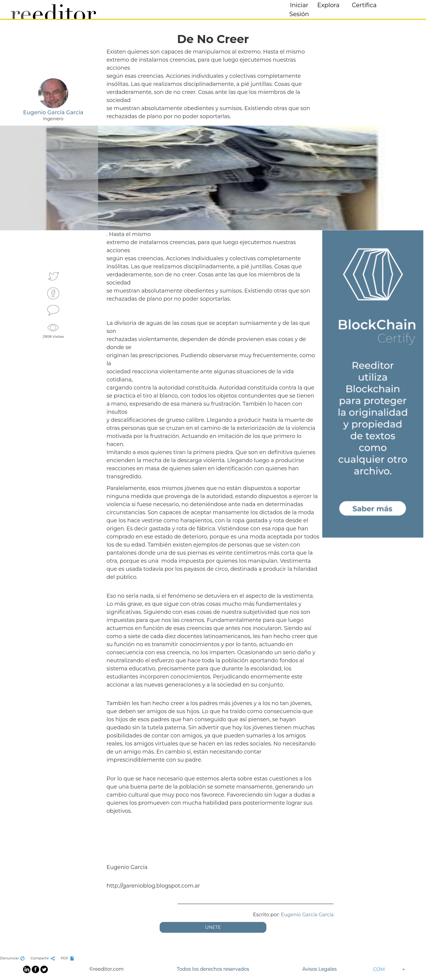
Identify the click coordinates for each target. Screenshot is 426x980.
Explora (328, 5)
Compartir (43, 958)
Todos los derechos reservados (213, 969)
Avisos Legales (319, 969)
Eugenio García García (307, 915)
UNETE (213, 927)
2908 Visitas (53, 330)
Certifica (364, 5)
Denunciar (13, 958)
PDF (68, 958)
